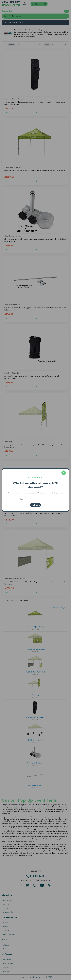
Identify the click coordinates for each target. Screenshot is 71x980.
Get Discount (35, 505)
